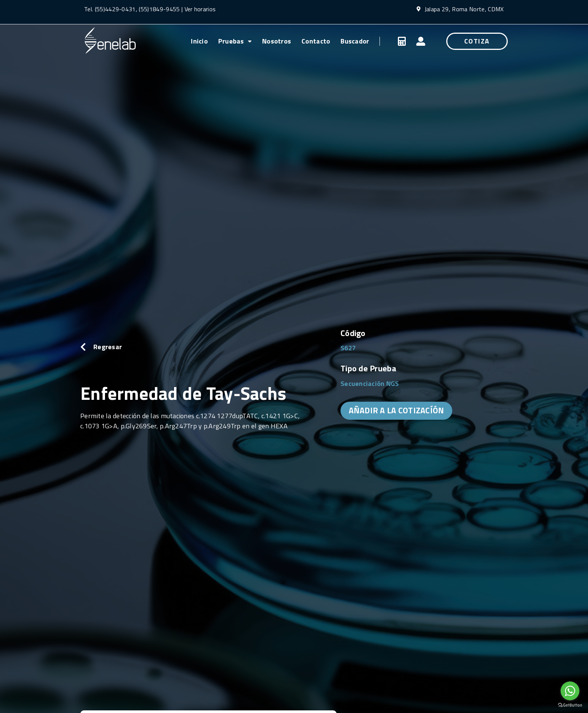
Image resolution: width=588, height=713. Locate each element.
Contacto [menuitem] (316, 41)
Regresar (108, 347)
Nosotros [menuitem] (277, 41)
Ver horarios (200, 9)
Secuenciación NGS (370, 384)
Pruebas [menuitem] (235, 41)
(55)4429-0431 (115, 9)
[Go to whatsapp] (570, 691)
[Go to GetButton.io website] (570, 705)
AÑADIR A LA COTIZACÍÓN (397, 410)
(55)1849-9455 (158, 9)
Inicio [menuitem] (199, 41)
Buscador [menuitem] (355, 41)
